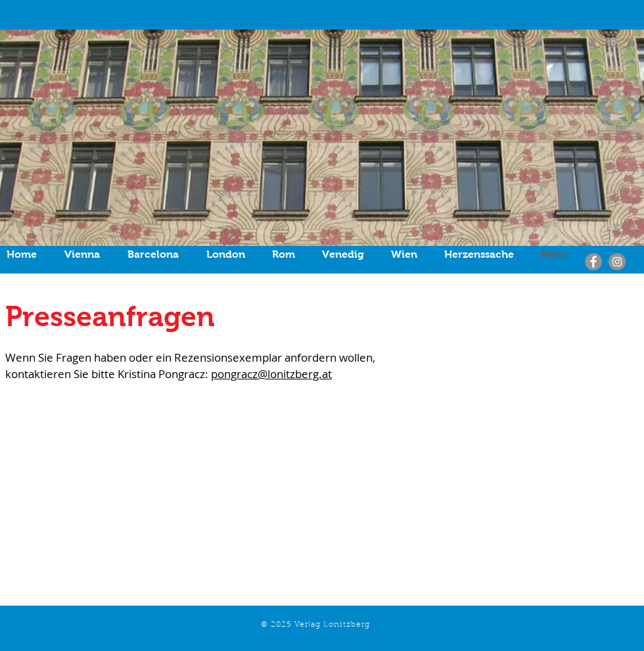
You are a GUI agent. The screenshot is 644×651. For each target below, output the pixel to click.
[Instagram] (617, 262)
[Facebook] (593, 262)
